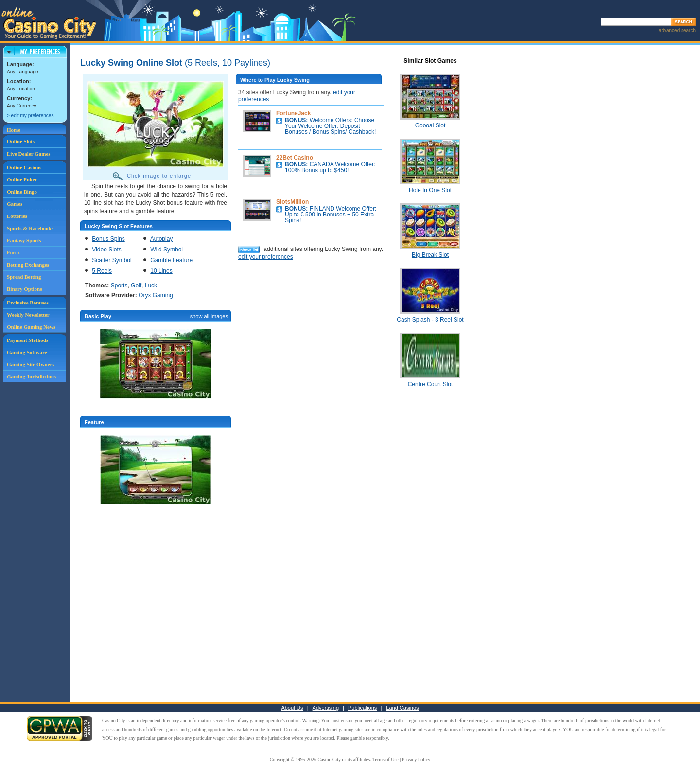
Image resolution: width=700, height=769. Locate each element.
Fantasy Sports (24, 240)
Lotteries (17, 216)
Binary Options (24, 289)
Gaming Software (27, 352)
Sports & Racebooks (30, 228)
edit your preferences (266, 257)
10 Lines (161, 271)
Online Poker (22, 179)
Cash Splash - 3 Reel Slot (430, 320)
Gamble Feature (171, 260)
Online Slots (21, 141)
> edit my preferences (30, 116)
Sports (119, 286)
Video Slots (107, 250)
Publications (362, 708)
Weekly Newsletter (28, 315)
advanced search (677, 30)
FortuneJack (293, 113)
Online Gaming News (31, 327)
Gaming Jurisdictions (31, 376)
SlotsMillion (292, 202)
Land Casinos (402, 708)
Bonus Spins (108, 239)
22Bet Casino (295, 158)
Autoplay (162, 239)
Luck (151, 286)
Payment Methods (27, 340)
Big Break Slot (430, 255)
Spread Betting (24, 277)
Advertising (326, 708)
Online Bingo (22, 192)
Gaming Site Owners (31, 364)
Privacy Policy (416, 760)
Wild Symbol (166, 250)
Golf (136, 286)
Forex (13, 252)
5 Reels (102, 271)
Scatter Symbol (112, 260)
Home (14, 130)
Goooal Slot (430, 125)
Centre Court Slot (430, 384)
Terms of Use (385, 760)
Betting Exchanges (28, 265)
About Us (292, 708)
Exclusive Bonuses (28, 303)
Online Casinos (24, 167)
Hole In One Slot (430, 190)
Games (15, 204)
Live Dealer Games (29, 154)
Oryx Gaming (156, 295)
